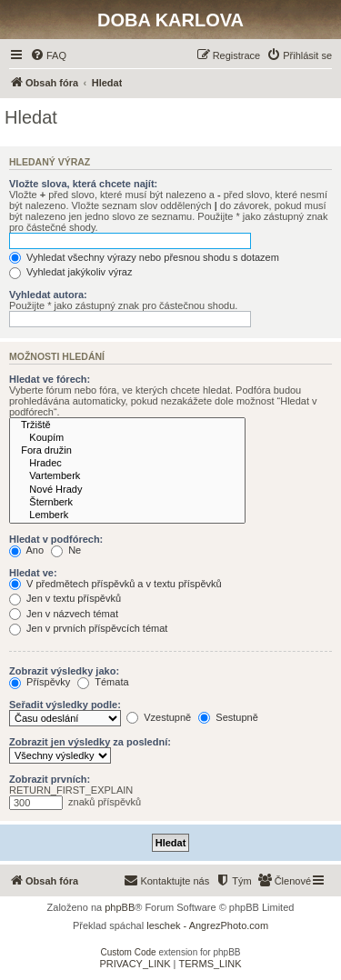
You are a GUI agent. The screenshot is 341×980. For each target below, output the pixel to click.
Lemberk (127, 515)
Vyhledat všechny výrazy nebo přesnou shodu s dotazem (144, 257)
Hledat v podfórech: (56, 539)
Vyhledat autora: (48, 295)
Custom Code (129, 952)
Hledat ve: (33, 573)
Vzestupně (159, 717)
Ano (26, 550)
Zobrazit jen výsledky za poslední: (90, 742)
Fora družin (127, 451)
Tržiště (127, 425)
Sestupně (228, 717)
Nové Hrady (127, 490)
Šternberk (127, 503)
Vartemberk (127, 476)
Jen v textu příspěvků (65, 598)
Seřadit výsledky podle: (65, 705)
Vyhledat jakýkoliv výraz (70, 272)
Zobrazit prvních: (50, 779)
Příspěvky (40, 682)
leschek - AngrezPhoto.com (207, 925)
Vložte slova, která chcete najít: (83, 184)
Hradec (127, 464)
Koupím (127, 438)
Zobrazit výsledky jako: (64, 671)
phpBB (120, 907)
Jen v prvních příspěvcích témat (88, 628)
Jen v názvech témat (64, 614)
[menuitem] (48, 55)
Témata (103, 682)
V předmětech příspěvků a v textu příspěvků (115, 584)
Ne (66, 550)
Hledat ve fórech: (50, 379)
